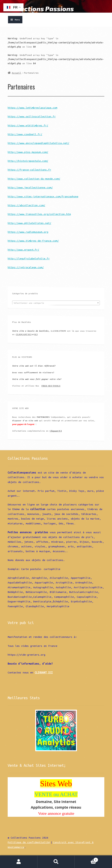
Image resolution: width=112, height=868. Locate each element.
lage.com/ (37, 267)
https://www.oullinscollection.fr (32, 116)
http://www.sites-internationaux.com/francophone (43, 196)
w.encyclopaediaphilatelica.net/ (46, 143)
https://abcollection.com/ (26, 205)
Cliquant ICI (56, 431)
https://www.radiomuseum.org (28, 232)
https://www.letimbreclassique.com (32, 108)
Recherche (56, 862)
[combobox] (56, 303)
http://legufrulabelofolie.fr (29, 258)
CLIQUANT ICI (24, 334)
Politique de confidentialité (29, 842)
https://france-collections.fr (29, 170)
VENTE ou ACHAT (56, 794)
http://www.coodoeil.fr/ (25, 134)
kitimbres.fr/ (38, 125)
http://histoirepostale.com (27, 161)
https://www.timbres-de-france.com (32, 241)
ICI (36, 334)
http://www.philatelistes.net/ (29, 223)
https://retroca (19, 267)
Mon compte (19, 862)
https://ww (15, 143)
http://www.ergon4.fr (23, 250)
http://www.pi (17, 152)
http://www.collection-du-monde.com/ (34, 179)
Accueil (17, 73)
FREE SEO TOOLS (51, 386)
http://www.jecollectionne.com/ (30, 187)
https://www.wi (18, 125)
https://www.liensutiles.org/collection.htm (39, 214)
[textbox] (56, 303)
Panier (86, 859)
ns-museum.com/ (38, 152)
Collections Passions (41, 9)
